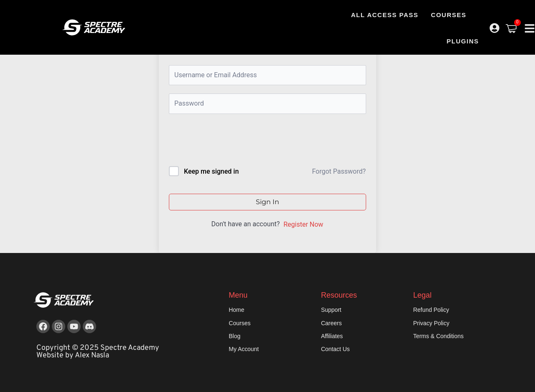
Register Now (303, 224)
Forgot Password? (339, 171)
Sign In (267, 202)
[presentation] (225, 142)
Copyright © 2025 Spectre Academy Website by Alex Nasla (98, 352)
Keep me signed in (211, 171)
